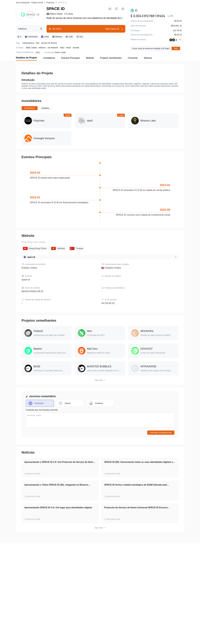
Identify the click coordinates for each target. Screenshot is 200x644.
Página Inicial (37, 21)
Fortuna (122, 632)
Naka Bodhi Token (44, 632)
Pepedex (133, 636)
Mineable (29, 632)
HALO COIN (89, 636)
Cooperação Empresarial (27, 589)
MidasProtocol (167, 632)
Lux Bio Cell (110, 632)
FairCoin (89, 632)
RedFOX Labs (75, 632)
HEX (18, 636)
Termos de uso (50, 586)
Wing (37, 636)
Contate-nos (158, 586)
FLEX (98, 632)
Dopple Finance (137, 632)
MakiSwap (152, 632)
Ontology (145, 636)
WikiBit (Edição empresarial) (114, 586)
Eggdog (27, 636)
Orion (18, 632)
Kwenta (76, 636)
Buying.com (48, 636)
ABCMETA (103, 636)
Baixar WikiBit (174, 6)
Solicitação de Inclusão (139, 586)
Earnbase (60, 632)
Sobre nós (20, 586)
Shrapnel (157, 636)
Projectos (50, 21)
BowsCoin (116, 636)
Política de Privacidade (69, 586)
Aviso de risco (34, 586)
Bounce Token (63, 636)
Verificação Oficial (90, 586)
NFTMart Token (171, 636)
